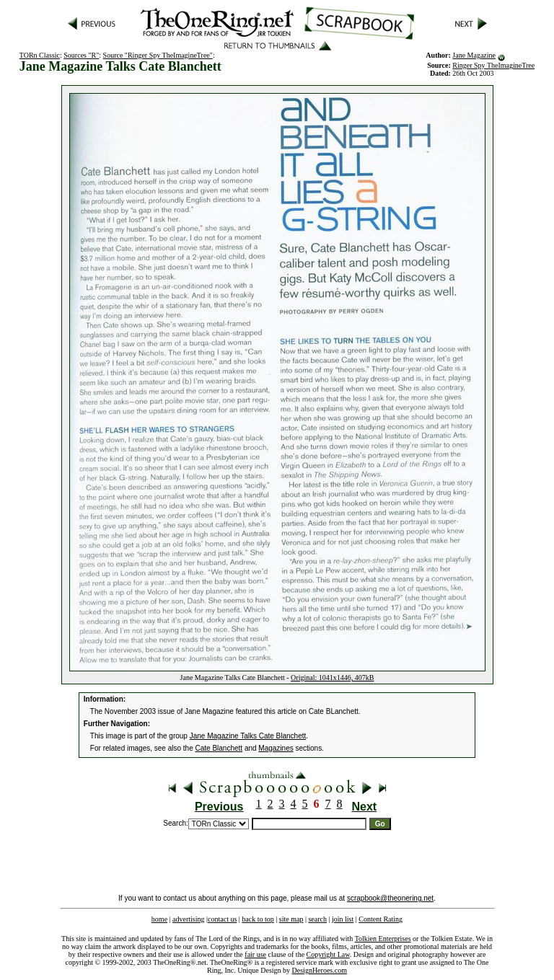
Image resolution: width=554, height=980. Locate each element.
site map (291, 919)
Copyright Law (328, 954)
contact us (222, 919)
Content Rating (381, 919)
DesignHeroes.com (320, 970)
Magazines (276, 748)
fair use (255, 954)
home (159, 919)
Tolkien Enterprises (383, 939)
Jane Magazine (474, 55)
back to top (258, 919)
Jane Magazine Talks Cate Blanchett (248, 736)
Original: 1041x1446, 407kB (332, 677)
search (317, 919)
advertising (188, 919)
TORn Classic (40, 55)
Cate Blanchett (219, 748)
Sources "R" (81, 55)
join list (343, 919)
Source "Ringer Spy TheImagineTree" (158, 55)
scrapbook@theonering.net (390, 898)
